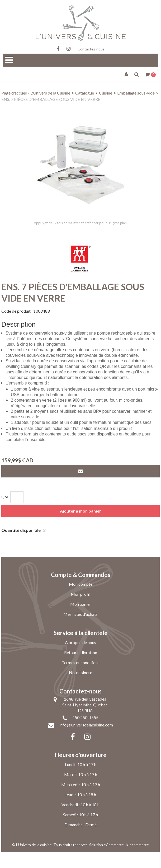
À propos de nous (80, 658)
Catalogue (85, 93)
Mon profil (80, 610)
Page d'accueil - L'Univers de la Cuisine (36, 93)
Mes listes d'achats (80, 630)
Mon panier (81, 620)
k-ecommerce (138, 860)
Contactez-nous (91, 49)
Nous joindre (80, 688)
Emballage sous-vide (136, 93)
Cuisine (106, 93)
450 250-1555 (85, 733)
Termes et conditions (81, 678)
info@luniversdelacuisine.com (86, 741)
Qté (5, 513)
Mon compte (81, 600)
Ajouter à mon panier (80, 527)
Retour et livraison (81, 668)
